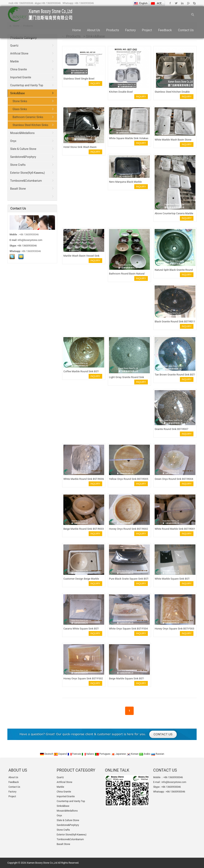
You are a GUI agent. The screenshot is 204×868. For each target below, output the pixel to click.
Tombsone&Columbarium (26, 181)
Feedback (165, 30)
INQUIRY (95, 83)
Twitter (176, 3)
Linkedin (182, 3)
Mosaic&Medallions (22, 133)
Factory (130, 30)
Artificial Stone (19, 53)
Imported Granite (21, 77)
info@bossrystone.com (30, 240)
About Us (94, 30)
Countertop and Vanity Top (27, 85)
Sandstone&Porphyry (23, 157)
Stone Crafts (18, 165)
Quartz (14, 46)
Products (113, 30)
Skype (194, 3)
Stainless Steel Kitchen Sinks (30, 125)
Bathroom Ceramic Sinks (28, 117)
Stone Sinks (20, 101)
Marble (14, 61)
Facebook (170, 3)
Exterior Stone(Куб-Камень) (27, 173)
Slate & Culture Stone (23, 149)
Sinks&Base (17, 93)
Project (147, 30)
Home (77, 30)
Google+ (188, 3)
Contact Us (186, 30)
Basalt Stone (18, 189)
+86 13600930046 (24, 3)
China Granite (19, 69)
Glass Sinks (20, 109)
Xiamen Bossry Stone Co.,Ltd (42, 863)
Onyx (13, 141)
